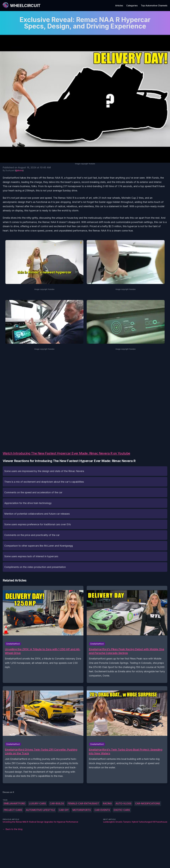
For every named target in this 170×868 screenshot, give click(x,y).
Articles (119, 6)
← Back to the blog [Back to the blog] (13, 829)
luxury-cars (37, 803)
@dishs (19, 170)
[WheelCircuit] (21, 6)
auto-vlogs (123, 803)
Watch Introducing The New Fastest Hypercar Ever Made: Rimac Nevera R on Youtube (66, 453)
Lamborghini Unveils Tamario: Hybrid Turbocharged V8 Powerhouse (135, 822)
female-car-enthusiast (83, 803)
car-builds (57, 803)
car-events (102, 810)
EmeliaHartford (15, 803)
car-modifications (148, 803)
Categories (132, 6)
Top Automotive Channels (154, 6)
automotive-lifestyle (40, 810)
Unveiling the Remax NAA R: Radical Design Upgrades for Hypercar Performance (40, 822)
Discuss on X (8, 792)
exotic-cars (122, 810)
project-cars (13, 810)
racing (107, 803)
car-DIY (64, 810)
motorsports (82, 810)
